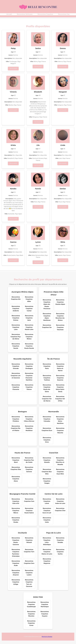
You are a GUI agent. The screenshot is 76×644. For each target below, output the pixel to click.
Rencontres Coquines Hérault (29, 540)
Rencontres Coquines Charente (16, 387)
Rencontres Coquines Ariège (16, 582)
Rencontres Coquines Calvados (47, 419)
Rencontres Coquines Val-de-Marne (47, 399)
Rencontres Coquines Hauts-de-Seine (47, 388)
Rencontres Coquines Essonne (60, 378)
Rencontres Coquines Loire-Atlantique (47, 541)
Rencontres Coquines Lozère (29, 573)
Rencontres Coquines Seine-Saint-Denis (60, 388)
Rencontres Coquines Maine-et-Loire (47, 552)
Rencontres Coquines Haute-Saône (29, 511)
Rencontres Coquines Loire (16, 327)
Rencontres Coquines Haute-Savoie (29, 346)
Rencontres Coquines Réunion (31, 614)
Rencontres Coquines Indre (47, 520)
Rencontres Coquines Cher (60, 510)
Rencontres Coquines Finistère (16, 419)
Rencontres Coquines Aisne (16, 479)
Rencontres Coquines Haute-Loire (29, 327)
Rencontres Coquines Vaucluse (60, 327)
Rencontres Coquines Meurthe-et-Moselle (60, 461)
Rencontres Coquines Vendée (60, 540)
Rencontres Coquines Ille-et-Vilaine (16, 428)
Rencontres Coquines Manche (60, 430)
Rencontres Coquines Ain (16, 298)
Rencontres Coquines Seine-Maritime (60, 420)
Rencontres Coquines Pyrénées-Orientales (16, 553)
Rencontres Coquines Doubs (16, 520)
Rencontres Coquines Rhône (29, 337)
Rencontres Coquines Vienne (29, 387)
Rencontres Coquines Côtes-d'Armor (29, 419)
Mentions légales (47, 637)
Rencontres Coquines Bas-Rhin (47, 472)
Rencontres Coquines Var (47, 326)
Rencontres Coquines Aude (16, 563)
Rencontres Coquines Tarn (29, 551)
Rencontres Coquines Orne (47, 440)
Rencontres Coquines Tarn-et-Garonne (29, 583)
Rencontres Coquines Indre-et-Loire (60, 501)
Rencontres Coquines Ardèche (16, 309)
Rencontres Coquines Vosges (47, 481)
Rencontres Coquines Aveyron (16, 573)
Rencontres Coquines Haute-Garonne (16, 541)
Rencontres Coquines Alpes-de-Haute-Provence (47, 304)
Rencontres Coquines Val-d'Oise (60, 399)
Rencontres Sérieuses (25, 14)
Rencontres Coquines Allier (29, 299)
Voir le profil (13, 69)
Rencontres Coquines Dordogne (29, 366)
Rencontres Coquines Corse (31, 623)
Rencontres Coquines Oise (16, 468)
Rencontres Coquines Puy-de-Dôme (16, 337)
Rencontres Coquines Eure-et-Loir (47, 511)
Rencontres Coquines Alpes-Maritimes (47, 317)
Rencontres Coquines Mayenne (47, 561)
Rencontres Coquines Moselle (47, 460)
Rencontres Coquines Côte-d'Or (16, 501)
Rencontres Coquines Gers (29, 562)
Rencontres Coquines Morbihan (29, 428)
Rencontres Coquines (45, 14)
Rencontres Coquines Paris (47, 366)
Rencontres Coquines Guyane (45, 614)
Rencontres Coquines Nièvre (16, 511)
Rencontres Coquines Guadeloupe (31, 604)
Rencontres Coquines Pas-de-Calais (29, 460)
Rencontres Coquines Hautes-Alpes (60, 302)
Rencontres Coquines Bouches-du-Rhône (60, 317)
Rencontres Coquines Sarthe (60, 552)
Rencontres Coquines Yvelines (47, 378)
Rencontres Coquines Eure (47, 429)
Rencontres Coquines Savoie (16, 346)
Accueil (9, 14)
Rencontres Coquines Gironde (16, 366)
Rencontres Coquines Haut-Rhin (60, 472)
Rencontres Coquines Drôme (16, 318)
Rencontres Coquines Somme (29, 469)
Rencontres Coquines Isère (29, 318)
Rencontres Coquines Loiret (47, 501)
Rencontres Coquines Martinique (45, 604)
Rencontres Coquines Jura (29, 500)
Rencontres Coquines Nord (16, 460)
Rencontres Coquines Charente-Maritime (29, 377)
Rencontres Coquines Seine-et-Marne (60, 367)
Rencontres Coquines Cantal (29, 309)
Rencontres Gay (64, 14)
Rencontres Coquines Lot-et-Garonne (16, 376)
